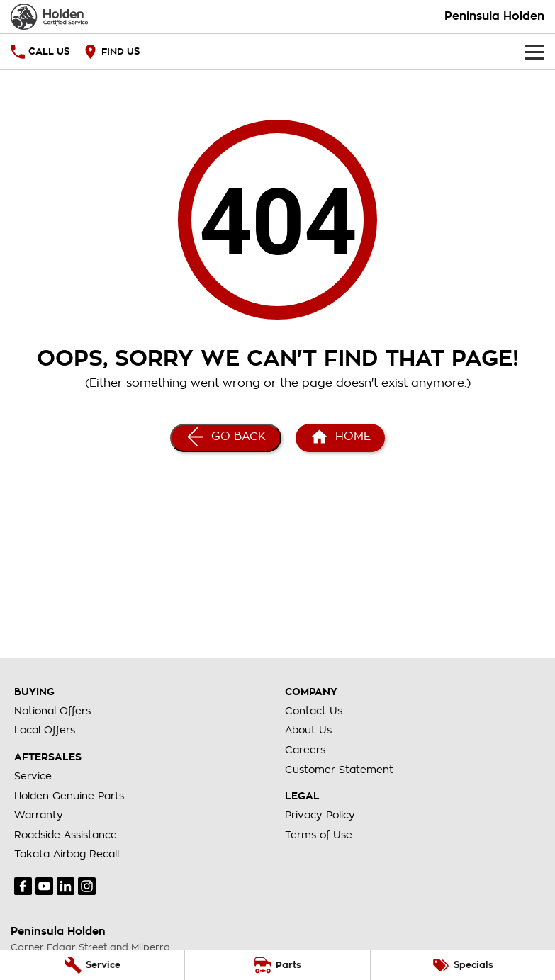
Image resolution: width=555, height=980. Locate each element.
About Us (308, 730)
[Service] (92, 965)
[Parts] (277, 965)
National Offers (52, 711)
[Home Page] (49, 17)
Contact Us (314, 711)
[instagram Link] (87, 886)
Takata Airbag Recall (67, 854)
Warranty (39, 815)
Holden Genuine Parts (69, 796)
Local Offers (45, 730)
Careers (305, 750)
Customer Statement (339, 770)
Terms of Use (319, 835)
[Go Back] (226, 438)
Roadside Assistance (66, 835)
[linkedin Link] (66, 886)
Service (33, 776)
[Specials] (463, 965)
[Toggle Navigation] (534, 52)
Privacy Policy (320, 815)
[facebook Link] (23, 886)
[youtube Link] (44, 886)
